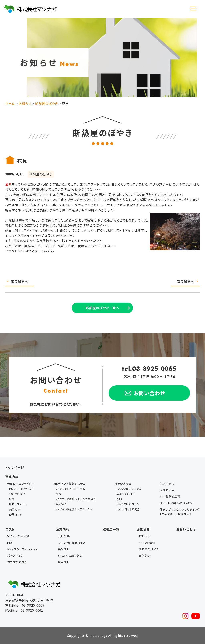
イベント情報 (147, 543)
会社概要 (64, 536)
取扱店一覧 (111, 529)
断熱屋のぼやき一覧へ (102, 308)
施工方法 (15, 509)
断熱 (10, 543)
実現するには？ (125, 494)
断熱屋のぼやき (149, 549)
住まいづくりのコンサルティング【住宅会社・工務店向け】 (180, 512)
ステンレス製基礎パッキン (176, 503)
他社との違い (17, 494)
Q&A (119, 499)
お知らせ (143, 529)
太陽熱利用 (167, 490)
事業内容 (12, 477)
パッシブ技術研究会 (128, 509)
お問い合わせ (186, 529)
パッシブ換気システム (129, 489)
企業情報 (63, 529)
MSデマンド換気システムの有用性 (76, 499)
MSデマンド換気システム (70, 489)
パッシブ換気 (15, 556)
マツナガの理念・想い (72, 543)
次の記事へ (185, 281)
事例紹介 (145, 556)
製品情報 (64, 549)
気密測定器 (167, 484)
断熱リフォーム (18, 504)
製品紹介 (61, 504)
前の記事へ (20, 281)
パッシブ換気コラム (128, 504)
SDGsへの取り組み (70, 556)
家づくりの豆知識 (18, 536)
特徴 (12, 499)
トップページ (15, 467)
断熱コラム (16, 514)
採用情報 (64, 562)
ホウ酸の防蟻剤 (17, 562)
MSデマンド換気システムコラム (74, 509)
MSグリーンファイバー (22, 489)
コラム (10, 529)
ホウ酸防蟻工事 (170, 496)
